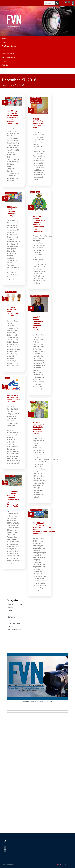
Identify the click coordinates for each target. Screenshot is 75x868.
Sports (4, 42)
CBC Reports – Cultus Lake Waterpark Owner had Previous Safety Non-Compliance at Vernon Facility (13, 498)
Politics (4, 61)
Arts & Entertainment (9, 46)
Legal (38, 192)
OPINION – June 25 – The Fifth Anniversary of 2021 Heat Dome (39, 123)
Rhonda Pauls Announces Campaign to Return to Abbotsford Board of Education (38, 323)
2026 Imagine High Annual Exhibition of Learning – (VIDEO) (12, 211)
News (4, 38)
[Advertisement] (60, 20)
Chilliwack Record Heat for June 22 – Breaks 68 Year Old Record (13, 311)
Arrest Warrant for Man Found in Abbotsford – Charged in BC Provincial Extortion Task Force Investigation (39, 223)
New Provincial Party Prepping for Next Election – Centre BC (13, 398)
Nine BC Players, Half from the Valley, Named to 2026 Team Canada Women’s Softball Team (13, 117)
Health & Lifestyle (8, 53)
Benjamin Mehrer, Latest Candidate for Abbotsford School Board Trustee (38, 428)
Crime (33, 192)
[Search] (57, 3)
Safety (13, 475)
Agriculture (6, 65)
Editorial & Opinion (8, 57)
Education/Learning (11, 193)
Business (5, 50)
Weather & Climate (36, 102)
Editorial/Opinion (36, 97)
